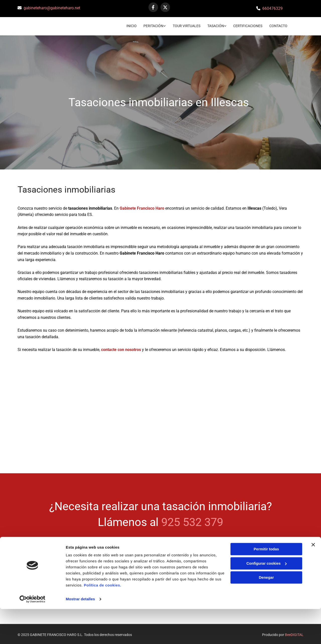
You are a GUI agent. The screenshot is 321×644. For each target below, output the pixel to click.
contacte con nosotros (121, 348)
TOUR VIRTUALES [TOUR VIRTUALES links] (185, 25)
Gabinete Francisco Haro (142, 207)
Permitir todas (266, 584)
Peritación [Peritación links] (152, 25)
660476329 (272, 8)
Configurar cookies (266, 598)
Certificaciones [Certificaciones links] (248, 25)
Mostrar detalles (80, 634)
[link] (149, 25)
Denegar (266, 612)
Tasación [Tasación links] (215, 25)
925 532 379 (192, 521)
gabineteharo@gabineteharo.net (52, 8)
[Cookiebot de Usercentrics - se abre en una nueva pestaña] (32, 634)
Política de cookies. (102, 620)
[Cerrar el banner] (313, 580)
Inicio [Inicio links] (129, 25)
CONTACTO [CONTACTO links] (279, 25)
